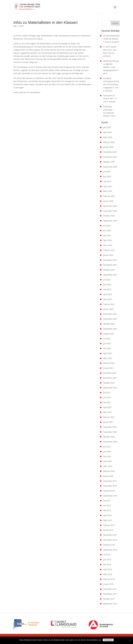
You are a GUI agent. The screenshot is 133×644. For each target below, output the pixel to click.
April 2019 (108, 515)
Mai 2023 (107, 289)
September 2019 (110, 496)
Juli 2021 (107, 393)
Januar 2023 (108, 309)
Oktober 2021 (109, 383)
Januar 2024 (108, 255)
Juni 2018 (107, 559)
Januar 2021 (108, 422)
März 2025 (108, 191)
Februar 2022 (109, 363)
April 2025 (108, 186)
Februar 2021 (109, 417)
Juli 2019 (107, 501)
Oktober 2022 (109, 324)
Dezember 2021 (110, 373)
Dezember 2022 (110, 314)
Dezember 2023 (110, 260)
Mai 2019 (107, 510)
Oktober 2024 (109, 216)
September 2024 (110, 221)
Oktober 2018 (109, 545)
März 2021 (108, 412)
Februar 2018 (109, 579)
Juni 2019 (107, 505)
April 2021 (108, 407)
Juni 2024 (107, 231)
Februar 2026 (109, 142)
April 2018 (108, 569)
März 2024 (108, 245)
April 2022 (108, 353)
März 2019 (108, 520)
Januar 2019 (108, 530)
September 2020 (110, 442)
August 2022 (109, 334)
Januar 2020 (108, 476)
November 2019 (110, 486)
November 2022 (110, 319)
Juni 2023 (107, 285)
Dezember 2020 (110, 427)
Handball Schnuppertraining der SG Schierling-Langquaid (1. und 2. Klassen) (111, 84)
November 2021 (110, 378)
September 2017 (110, 604)
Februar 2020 (109, 471)
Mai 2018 (107, 564)
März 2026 (108, 137)
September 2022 (110, 329)
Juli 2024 (107, 226)
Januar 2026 (108, 147)
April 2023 (108, 294)
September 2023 (110, 275)
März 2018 (108, 574)
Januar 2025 (108, 201)
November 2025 (110, 157)
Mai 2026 (107, 127)
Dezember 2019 (110, 481)
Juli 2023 (107, 280)
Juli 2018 (107, 555)
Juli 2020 (107, 447)
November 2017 (110, 594)
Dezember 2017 (110, 589)
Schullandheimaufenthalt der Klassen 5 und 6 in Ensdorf (111, 39)
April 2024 (108, 240)
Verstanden (108, 640)
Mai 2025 (107, 181)
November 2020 (110, 432)
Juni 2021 (107, 397)
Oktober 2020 (109, 437)
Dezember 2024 (110, 206)
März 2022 (108, 358)
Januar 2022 (108, 368)
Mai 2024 (107, 235)
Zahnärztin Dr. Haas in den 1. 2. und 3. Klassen (110, 99)
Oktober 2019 (109, 491)
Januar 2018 (108, 584)
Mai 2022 (107, 348)
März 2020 (108, 466)
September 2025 (110, 167)
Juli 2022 (107, 338)
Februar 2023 (109, 304)
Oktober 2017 (109, 599)
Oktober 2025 (109, 162)
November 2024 (110, 211)
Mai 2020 (107, 456)
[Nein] (130, 640)
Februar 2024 (109, 250)
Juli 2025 (107, 172)
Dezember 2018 (110, 535)
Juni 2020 (107, 452)
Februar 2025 (109, 196)
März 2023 (108, 299)
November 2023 (110, 265)
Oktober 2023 (109, 270)
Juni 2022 (107, 343)
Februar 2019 (109, 525)
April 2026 (108, 132)
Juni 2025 (107, 176)
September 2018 (110, 550)
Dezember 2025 (110, 152)
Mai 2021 (107, 402)
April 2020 (108, 461)
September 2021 (110, 388)
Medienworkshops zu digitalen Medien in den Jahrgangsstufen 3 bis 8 (111, 67)
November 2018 (110, 540)
